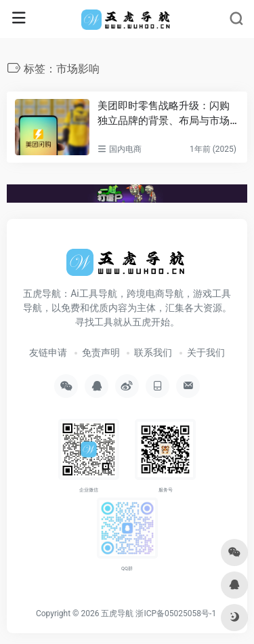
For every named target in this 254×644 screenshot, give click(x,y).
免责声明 (101, 353)
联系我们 (153, 353)
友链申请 (48, 353)
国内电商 (125, 149)
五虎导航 (117, 613)
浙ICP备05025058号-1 (176, 613)
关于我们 (206, 353)
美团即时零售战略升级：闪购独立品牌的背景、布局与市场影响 (164, 114)
